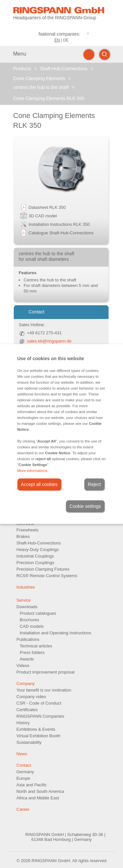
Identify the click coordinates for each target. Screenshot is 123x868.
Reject (94, 484)
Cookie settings (85, 506)
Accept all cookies (39, 484)
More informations (32, 471)
